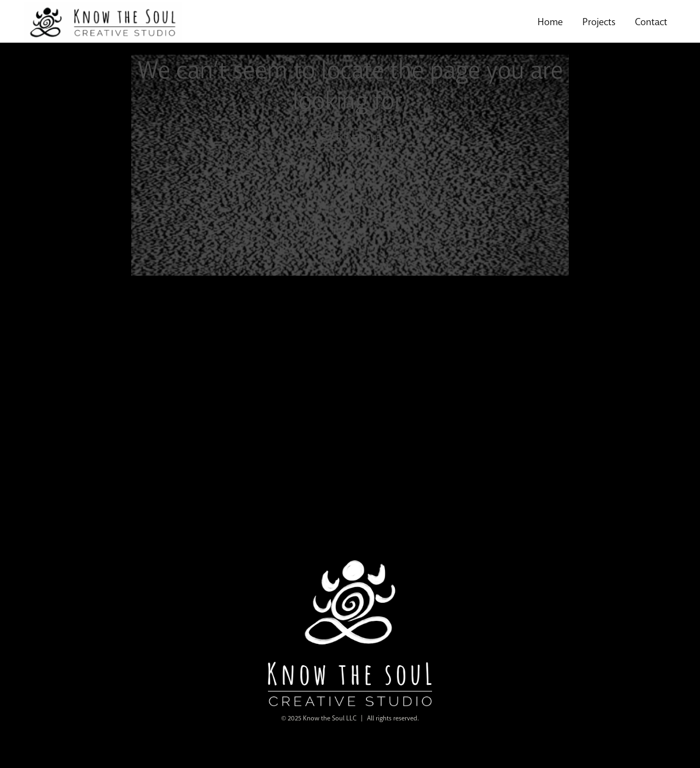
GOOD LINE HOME (350, 138)
